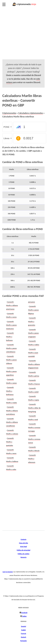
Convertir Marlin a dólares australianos (12, 411)
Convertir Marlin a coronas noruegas (34, 428)
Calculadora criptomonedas (31, 113)
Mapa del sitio (24, 543)
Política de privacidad (23, 550)
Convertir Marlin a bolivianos (10, 391)
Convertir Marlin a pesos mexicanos (11, 325)
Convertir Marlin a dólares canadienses (12, 422)
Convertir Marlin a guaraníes (32, 322)
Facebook (24, 613)
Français (23, 633)
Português (23, 641)
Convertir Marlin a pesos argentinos (11, 371)
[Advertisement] (23, 36)
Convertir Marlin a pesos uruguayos (33, 333)
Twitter (24, 616)
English (23, 630)
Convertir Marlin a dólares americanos (12, 306)
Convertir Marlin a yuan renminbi (33, 353)
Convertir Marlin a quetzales (10, 442)
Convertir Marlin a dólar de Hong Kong (34, 408)
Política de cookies (23, 554)
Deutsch (23, 637)
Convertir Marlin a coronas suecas (34, 439)
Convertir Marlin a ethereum (32, 459)
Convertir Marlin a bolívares (10, 337)
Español (23, 626)
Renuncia (23, 557)
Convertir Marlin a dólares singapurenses (34, 364)
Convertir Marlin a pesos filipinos (33, 310)
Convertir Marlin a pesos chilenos (11, 360)
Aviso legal (23, 546)
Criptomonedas (9, 113)
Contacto (23, 539)
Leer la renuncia (8, 572)
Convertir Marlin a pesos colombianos (11, 348)
